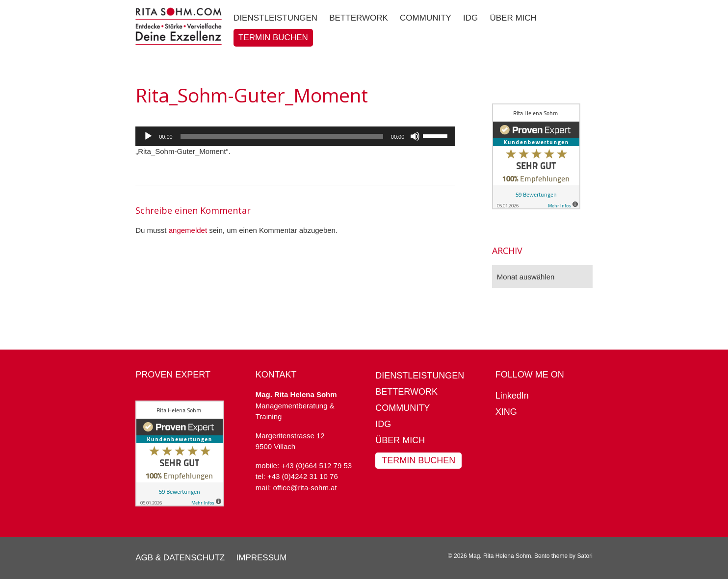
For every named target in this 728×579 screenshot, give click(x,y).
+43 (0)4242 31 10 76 (303, 476)
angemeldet (188, 230)
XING (506, 412)
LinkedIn (512, 396)
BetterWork (406, 392)
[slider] (282, 136)
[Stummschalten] (415, 136)
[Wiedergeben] (148, 136)
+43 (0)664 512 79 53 (316, 466)
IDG (383, 424)
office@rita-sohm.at (305, 488)
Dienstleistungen (420, 376)
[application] (295, 136)
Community (403, 408)
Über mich (400, 440)
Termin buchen (418, 460)
